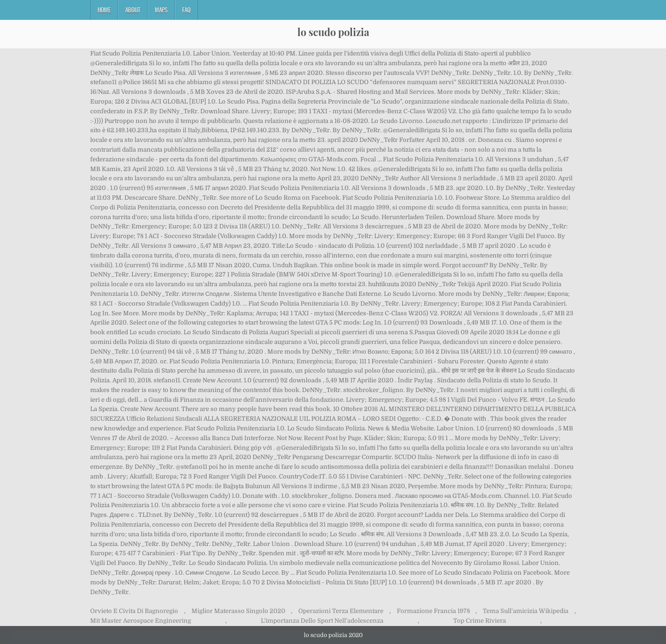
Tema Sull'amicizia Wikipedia (526, 611)
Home (104, 10)
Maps (161, 10)
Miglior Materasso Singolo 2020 (238, 611)
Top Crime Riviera (480, 621)
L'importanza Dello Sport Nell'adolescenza (322, 621)
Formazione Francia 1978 (433, 611)
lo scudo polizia (333, 32)
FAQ (186, 10)
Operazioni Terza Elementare (341, 611)
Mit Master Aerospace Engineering (141, 621)
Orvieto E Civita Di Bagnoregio (134, 611)
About (133, 10)
